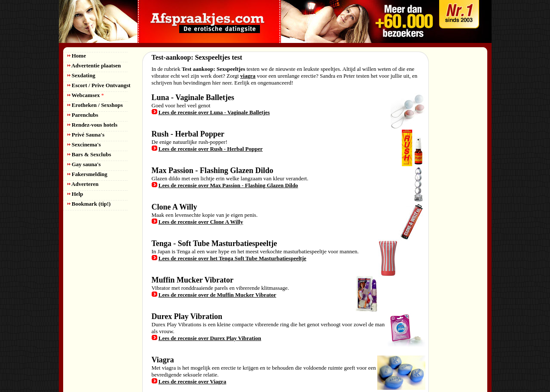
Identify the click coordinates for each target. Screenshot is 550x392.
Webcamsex (86, 95)
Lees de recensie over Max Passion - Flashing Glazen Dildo (228, 185)
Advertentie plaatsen (94, 65)
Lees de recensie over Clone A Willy (201, 222)
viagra (248, 76)
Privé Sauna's (86, 135)
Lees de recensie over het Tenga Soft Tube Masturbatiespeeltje (232, 258)
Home (77, 56)
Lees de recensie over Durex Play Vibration (210, 338)
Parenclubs (83, 115)
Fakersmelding (87, 174)
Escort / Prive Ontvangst (99, 85)
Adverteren (83, 184)
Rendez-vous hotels (93, 125)
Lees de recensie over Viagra (192, 381)
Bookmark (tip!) (89, 204)
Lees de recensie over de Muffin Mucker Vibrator (217, 295)
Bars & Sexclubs (89, 154)
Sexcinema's (84, 144)
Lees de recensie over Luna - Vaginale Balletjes (214, 112)
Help (75, 194)
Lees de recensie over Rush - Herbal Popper (211, 149)
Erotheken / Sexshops (95, 105)
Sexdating (81, 75)
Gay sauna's (84, 164)
